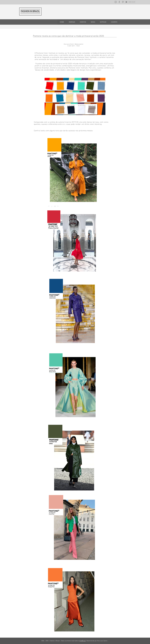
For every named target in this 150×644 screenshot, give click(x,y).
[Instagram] (116, 2)
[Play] (127, 2)
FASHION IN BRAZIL (30, 11)
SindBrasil (83, 641)
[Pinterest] (123, 2)
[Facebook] (119, 2)
